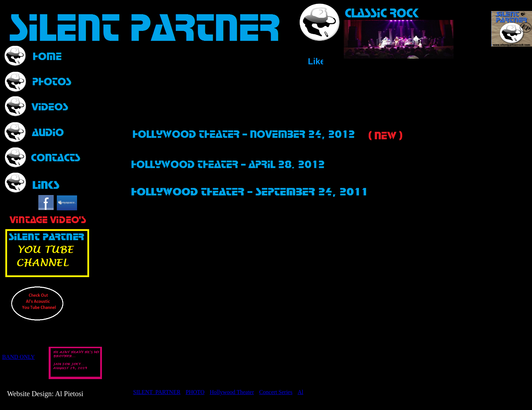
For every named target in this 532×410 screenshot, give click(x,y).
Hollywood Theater (232, 392)
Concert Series (276, 392)
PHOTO (195, 392)
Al (300, 392)
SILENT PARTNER (157, 392)
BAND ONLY (18, 357)
